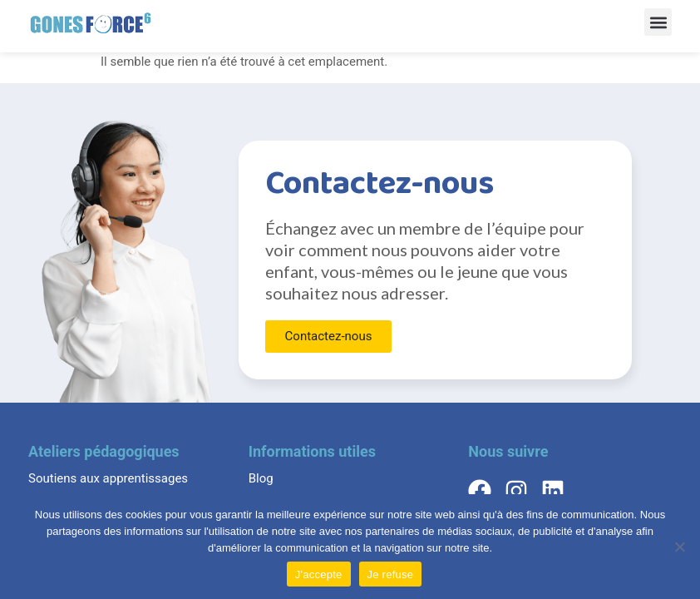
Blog (261, 478)
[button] (658, 22)
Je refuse (391, 574)
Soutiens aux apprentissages (108, 478)
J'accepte (319, 574)
